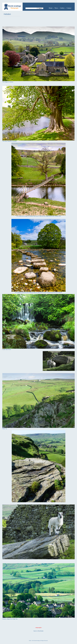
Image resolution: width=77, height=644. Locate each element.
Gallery (62, 8)
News (56, 8)
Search (40, 8)
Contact (69, 8)
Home (51, 8)
